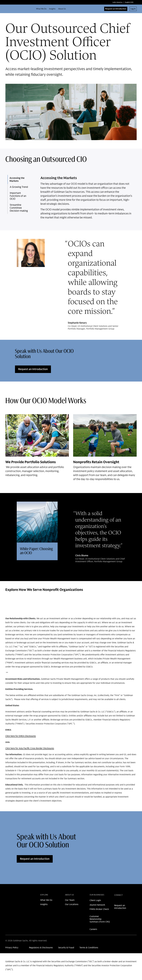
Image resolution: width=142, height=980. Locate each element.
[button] (21, 179)
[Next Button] (133, 607)
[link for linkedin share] (116, 901)
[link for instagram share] (120, 901)
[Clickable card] (37, 531)
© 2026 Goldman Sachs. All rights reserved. (26, 941)
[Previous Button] (126, 607)
